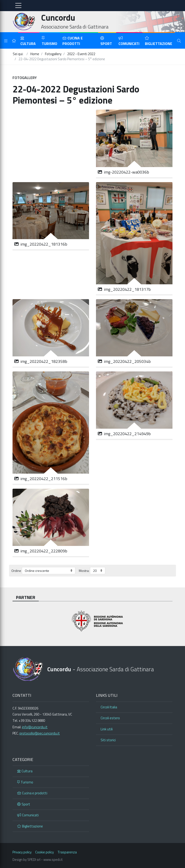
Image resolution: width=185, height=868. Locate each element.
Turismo (49, 41)
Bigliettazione (159, 41)
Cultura (28, 41)
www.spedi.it (53, 860)
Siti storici (108, 740)
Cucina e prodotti (73, 41)
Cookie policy (45, 852)
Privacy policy (22, 852)
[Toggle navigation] (18, 6)
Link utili (107, 729)
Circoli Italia (109, 707)
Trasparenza (67, 852)
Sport (106, 41)
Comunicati (129, 41)
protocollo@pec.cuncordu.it (40, 733)
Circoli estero (110, 718)
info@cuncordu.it (35, 727)
